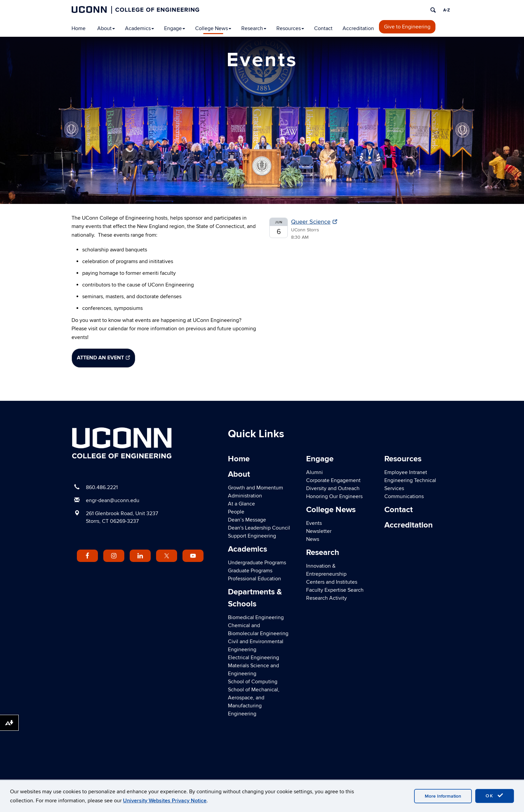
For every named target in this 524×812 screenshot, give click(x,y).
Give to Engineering (407, 27)
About (106, 28)
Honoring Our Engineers (334, 496)
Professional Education (254, 579)
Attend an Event (103, 358)
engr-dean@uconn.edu (113, 500)
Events (314, 523)
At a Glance (241, 504)
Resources (290, 28)
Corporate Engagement (333, 480)
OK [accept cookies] (495, 796)
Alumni (314, 472)
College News (213, 28)
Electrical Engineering (253, 658)
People (236, 512)
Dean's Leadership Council (259, 528)
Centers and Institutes (332, 582)
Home (79, 28)
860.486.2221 (102, 487)
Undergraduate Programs (257, 563)
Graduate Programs (250, 571)
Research (254, 28)
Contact (323, 28)
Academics (140, 28)
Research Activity (326, 598)
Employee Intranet (406, 472)
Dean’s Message (247, 520)
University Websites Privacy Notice (165, 801)
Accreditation (358, 28)
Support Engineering (252, 536)
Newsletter (319, 531)
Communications (404, 496)
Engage (175, 28)
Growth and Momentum (255, 488)
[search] (433, 10)
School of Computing (253, 682)
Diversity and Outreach (333, 488)
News (313, 539)
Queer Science (314, 222)
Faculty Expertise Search (335, 590)
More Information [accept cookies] (443, 796)
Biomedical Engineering (256, 617)
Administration (245, 496)
